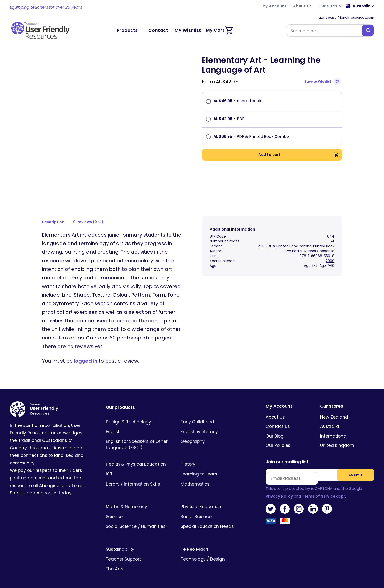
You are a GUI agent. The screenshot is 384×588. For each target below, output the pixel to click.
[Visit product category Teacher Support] (138, 552)
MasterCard (285, 516)
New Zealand (334, 410)
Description (53, 215)
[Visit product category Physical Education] (213, 500)
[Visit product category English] (138, 425)
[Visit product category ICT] (138, 467)
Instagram (299, 502)
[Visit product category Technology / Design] (213, 552)
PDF (261, 239)
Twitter (271, 502)
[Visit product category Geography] (213, 435)
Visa (271, 516)
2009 (330, 254)
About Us (275, 410)
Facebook (285, 502)
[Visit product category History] (213, 457)
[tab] (53, 215)
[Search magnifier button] (368, 30)
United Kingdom (337, 438)
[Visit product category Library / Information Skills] (138, 477)
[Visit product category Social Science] (213, 510)
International (334, 429)
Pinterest (327, 502)
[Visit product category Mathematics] (213, 477)
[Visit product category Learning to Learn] (213, 467)
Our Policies (278, 438)
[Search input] (325, 30)
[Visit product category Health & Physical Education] (138, 457)
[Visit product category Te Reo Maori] (213, 542)
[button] (323, 82)
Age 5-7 (311, 259)
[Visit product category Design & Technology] (138, 415)
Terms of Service (319, 489)
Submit (356, 468)
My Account (279, 400)
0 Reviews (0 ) (88, 215)
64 (332, 234)
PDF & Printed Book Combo (289, 239)
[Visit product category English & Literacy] (213, 425)
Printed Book (324, 239)
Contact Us (278, 420)
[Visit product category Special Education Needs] (213, 520)
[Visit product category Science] (138, 510)
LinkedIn (313, 502)
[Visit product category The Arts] (138, 562)
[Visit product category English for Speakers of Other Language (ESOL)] (138, 438)
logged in (86, 354)
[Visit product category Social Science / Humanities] (138, 520)
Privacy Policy (279, 489)
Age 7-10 (327, 259)
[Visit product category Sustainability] (138, 542)
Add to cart (299, 155)
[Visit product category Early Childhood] (213, 415)
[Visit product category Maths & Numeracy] (138, 500)
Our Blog (275, 429)
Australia (330, 420)
